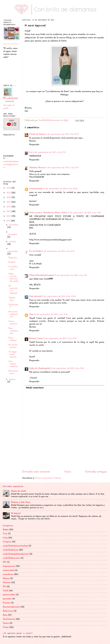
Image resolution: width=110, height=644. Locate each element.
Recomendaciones (11, 607)
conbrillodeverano (11, 558)
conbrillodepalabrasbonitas (16, 554)
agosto (12, 379)
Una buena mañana (13, 364)
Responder (34, 145)
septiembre (12, 252)
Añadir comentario (35, 388)
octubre (13, 242)
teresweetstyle (36, 189)
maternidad (8, 570)
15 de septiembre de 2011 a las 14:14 (51, 315)
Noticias (7, 583)
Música (6, 579)
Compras (7, 542)
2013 (9, 211)
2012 (9, 216)
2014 (9, 207)
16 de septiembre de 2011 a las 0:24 (67, 368)
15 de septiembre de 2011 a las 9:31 (71, 275)
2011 (9, 221)
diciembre (14, 225)
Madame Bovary (37, 168)
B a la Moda (35, 251)
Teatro (6, 623)
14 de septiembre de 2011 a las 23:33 (60, 189)
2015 (9, 202)
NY (4, 587)
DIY (5, 562)
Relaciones (8, 611)
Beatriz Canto (36, 339)
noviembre (12, 235)
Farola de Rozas (37, 134)
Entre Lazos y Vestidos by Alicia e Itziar (48, 213)
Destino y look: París (21, 502)
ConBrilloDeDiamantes (50, 120)
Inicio (68, 472)
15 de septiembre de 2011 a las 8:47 (58, 251)
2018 (9, 188)
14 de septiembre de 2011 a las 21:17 (62, 168)
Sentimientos (9, 619)
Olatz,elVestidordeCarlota (42, 275)
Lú (31, 152)
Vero (31, 315)
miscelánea (8, 574)
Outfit (6, 591)
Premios (7, 603)
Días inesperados (13, 331)
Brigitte (12, 262)
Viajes (6, 627)
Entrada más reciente (36, 472)
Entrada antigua (96, 472)
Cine (5, 534)
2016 (9, 197)
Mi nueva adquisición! (13, 314)
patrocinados (9, 595)
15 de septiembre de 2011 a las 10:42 (59, 296)
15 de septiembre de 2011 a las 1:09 (84, 213)
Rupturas (13, 258)
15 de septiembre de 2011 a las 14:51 (60, 339)
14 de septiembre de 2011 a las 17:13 (49, 152)
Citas (5, 538)
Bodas (6, 530)
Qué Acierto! (35, 296)
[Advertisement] (64, 454)
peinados (7, 599)
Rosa (5, 615)
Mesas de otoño (19, 491)
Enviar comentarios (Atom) (48, 478)
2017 (9, 193)
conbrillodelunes (11, 550)
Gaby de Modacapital (40, 368)
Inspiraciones (9, 566)
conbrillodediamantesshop (15, 546)
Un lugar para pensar (13, 354)
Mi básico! (16, 513)
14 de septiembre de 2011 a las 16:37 (62, 134)
